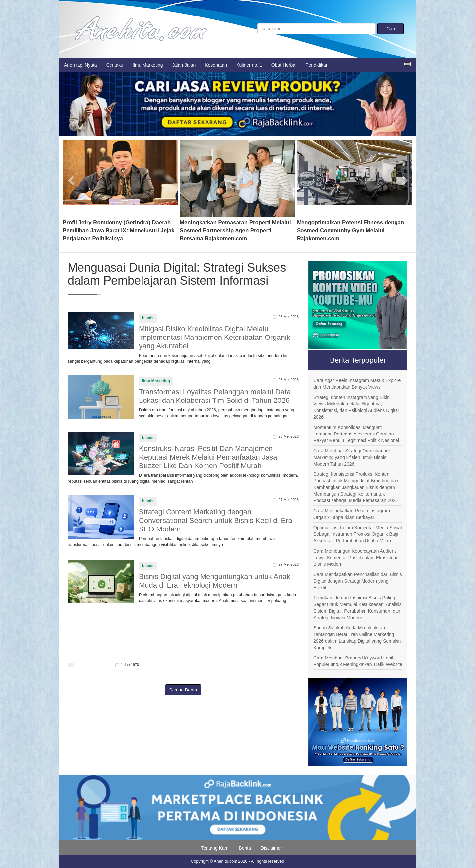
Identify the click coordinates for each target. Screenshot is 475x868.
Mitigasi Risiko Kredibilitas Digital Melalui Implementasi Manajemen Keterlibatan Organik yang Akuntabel (215, 337)
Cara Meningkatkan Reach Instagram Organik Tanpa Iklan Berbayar (352, 514)
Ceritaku (115, 65)
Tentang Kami (215, 848)
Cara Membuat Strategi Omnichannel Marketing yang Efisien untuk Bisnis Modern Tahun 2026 (351, 457)
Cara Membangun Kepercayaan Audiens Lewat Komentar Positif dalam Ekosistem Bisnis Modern (355, 558)
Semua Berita (183, 690)
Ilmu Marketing (148, 65)
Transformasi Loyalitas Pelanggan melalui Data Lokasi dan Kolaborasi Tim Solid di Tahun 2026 (215, 396)
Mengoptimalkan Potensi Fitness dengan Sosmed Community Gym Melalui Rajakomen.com (350, 230)
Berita (245, 848)
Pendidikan (317, 65)
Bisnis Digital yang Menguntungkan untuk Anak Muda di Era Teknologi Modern (215, 581)
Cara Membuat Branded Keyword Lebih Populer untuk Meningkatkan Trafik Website (358, 661)
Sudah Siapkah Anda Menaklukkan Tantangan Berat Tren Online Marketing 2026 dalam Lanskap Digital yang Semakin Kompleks (357, 638)
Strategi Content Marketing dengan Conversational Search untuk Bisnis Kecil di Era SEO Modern (216, 520)
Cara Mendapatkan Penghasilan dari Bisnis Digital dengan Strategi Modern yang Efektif (358, 581)
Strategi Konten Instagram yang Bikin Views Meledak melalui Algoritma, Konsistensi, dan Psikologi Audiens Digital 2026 (356, 407)
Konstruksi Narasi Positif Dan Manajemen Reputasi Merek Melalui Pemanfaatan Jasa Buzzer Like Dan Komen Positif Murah (208, 457)
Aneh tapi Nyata (80, 65)
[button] (71, 178)
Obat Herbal (284, 65)
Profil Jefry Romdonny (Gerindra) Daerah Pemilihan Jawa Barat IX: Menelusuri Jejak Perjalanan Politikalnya (119, 230)
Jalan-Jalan (184, 65)
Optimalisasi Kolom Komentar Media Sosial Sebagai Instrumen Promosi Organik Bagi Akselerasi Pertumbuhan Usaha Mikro (358, 534)
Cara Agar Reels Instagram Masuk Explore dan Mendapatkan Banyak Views (357, 384)
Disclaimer (271, 848)
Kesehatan (216, 65)
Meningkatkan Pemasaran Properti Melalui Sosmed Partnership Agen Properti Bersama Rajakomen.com (235, 230)
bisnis (148, 318)
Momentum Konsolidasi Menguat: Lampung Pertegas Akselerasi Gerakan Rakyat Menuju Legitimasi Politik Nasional (356, 434)
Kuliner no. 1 (249, 65)
